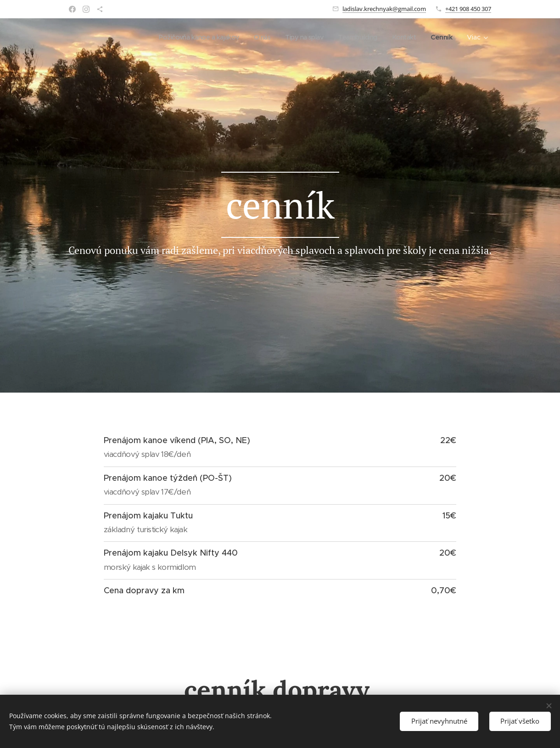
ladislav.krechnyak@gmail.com (384, 9)
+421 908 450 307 (468, 9)
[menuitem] (188, 37)
